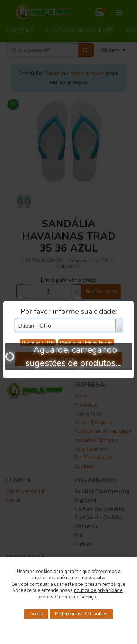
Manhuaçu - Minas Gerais (86, 343)
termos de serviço (77, 597)
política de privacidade (99, 590)
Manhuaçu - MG (38, 343)
